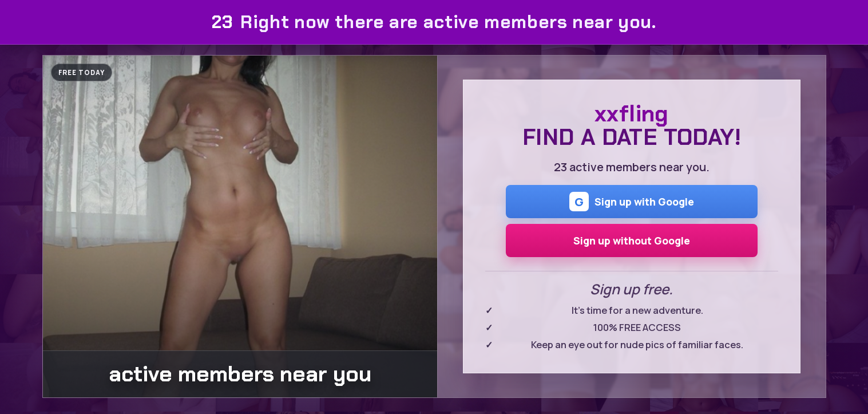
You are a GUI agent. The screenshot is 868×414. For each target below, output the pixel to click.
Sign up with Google (632, 202)
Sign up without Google (632, 240)
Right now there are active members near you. (434, 22)
